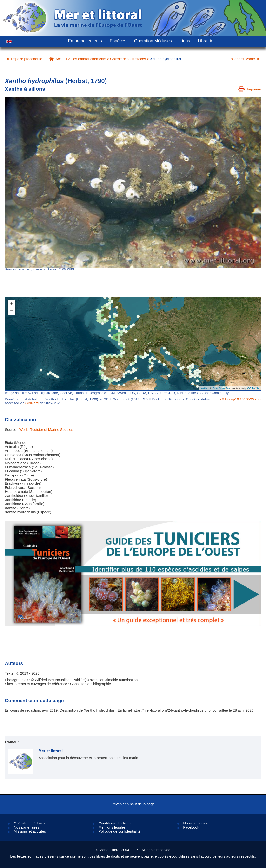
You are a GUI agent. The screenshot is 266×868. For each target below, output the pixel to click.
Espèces (118, 41)
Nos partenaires (27, 827)
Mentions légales (112, 827)
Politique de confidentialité (120, 831)
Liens (185, 41)
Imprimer (250, 89)
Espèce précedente (27, 59)
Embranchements (85, 41)
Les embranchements (89, 59)
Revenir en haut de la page (133, 804)
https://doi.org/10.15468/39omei (237, 399)
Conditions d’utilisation (116, 823)
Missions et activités (30, 831)
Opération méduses (30, 823)
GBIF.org (32, 403)
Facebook (191, 827)
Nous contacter (195, 823)
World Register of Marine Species (46, 429)
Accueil (61, 59)
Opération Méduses (153, 41)
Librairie (206, 41)
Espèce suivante (242, 59)
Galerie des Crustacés (128, 59)
